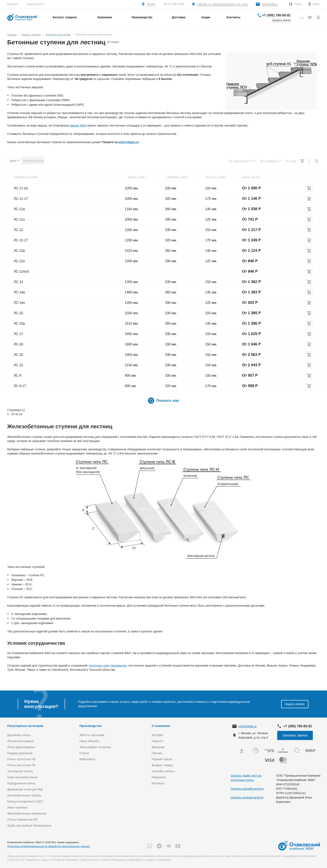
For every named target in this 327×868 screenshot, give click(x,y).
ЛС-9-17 (20, 386)
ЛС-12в (19, 251)
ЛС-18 (18, 344)
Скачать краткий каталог (247, 789)
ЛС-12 (18, 230)
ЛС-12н (19, 261)
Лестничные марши (21, 741)
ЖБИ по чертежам (92, 735)
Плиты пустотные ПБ (22, 759)
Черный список (162, 759)
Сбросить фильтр (33, 161)
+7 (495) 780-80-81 (276, 15)
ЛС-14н (19, 303)
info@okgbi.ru (270, 4)
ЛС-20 (18, 355)
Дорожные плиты (19, 735)
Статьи (84, 753)
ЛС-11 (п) (21, 188)
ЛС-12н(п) (21, 271)
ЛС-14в (19, 292)
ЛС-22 (18, 365)
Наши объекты (35, 4)
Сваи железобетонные (23, 777)
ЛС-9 (18, 376)
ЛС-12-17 (21, 240)
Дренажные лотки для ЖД (25, 789)
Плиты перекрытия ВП (23, 820)
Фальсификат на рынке (95, 747)
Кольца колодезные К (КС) (25, 801)
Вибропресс (88, 759)
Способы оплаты (163, 771)
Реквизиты (159, 777)
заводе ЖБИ (78, 125)
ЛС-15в (19, 323)
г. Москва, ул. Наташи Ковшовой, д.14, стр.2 (222, 4)
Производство (91, 726)
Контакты (158, 783)
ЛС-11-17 (21, 199)
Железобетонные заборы (24, 795)
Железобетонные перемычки (27, 813)
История (157, 735)
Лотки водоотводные (21, 747)
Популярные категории (25, 726)
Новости (157, 741)
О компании (161, 726)
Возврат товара (162, 765)
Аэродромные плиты (21, 783)
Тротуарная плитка (20, 771)
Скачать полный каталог (247, 797)
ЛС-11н (19, 219)
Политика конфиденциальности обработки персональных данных (49, 846)
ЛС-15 (18, 313)
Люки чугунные (17, 807)
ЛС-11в (19, 209)
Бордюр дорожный (20, 753)
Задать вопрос (295, 704)
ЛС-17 (18, 334)
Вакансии (13, 4)
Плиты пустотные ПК (21, 765)
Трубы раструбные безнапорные (29, 826)
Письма (157, 753)
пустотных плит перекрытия (108, 666)
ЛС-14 (18, 282)
